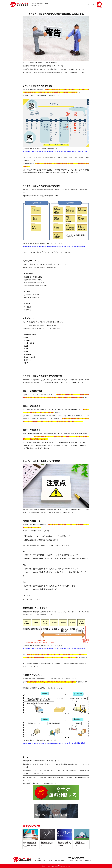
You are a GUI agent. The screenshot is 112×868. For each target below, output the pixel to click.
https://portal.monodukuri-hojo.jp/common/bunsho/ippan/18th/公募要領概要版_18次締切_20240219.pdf (55, 152)
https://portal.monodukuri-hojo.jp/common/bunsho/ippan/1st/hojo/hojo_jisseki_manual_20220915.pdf (54, 246)
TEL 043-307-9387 (76, 858)
